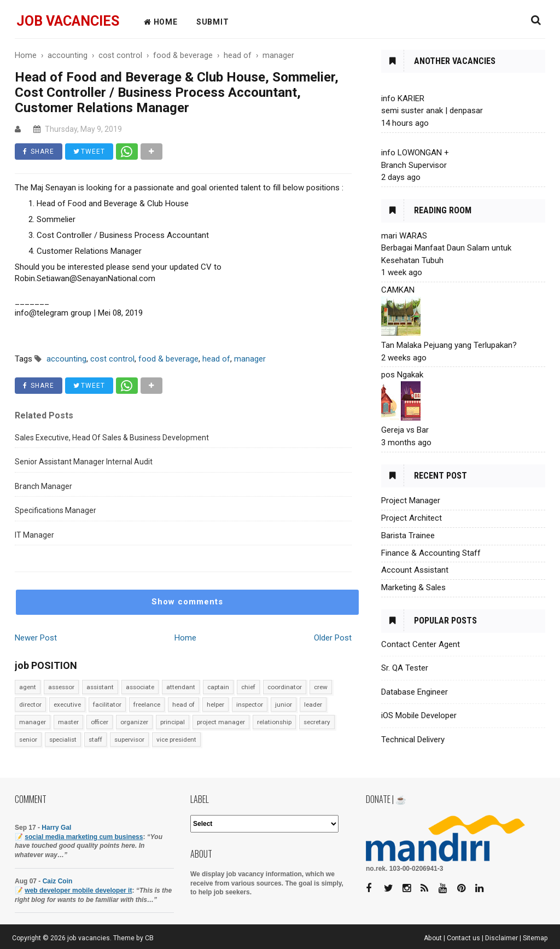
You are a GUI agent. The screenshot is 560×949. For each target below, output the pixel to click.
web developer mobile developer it (78, 890)
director (30, 705)
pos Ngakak (402, 375)
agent (28, 687)
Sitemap (535, 938)
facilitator (107, 705)
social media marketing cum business (84, 837)
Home (185, 638)
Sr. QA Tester (405, 668)
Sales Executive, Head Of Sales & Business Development (112, 438)
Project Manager (411, 500)
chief (248, 687)
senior (28, 740)
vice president (176, 740)
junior (284, 705)
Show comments (187, 602)
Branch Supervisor (414, 165)
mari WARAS (404, 236)
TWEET (89, 152)
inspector (250, 705)
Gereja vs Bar (405, 430)
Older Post (333, 638)
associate (140, 687)
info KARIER (403, 98)
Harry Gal (56, 828)
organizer (134, 722)
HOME (161, 22)
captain (218, 687)
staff (95, 740)
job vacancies (68, 21)
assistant (100, 687)
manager (33, 722)
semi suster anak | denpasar (432, 110)
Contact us (463, 938)
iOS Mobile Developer (419, 715)
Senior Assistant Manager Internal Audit (84, 462)
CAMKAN (398, 290)
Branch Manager (43, 486)
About (433, 938)
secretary (317, 722)
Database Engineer (415, 692)
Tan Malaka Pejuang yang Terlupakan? (449, 345)
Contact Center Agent (421, 644)
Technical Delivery (413, 740)
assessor (61, 687)
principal (173, 722)
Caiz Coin (58, 881)
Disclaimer (501, 938)
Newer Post (36, 638)
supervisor (129, 740)
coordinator (285, 687)
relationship (274, 722)
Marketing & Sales (413, 587)
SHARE (39, 152)
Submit (213, 22)
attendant (181, 687)
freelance (147, 705)
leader (313, 705)
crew (321, 687)
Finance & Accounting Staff (431, 553)
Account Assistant (415, 570)
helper (215, 705)
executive (67, 705)
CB (149, 938)
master (68, 722)
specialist (63, 740)
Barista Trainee (408, 535)
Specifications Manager (56, 510)
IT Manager (34, 535)
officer (100, 722)
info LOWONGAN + (415, 153)
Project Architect (412, 518)
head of (183, 705)
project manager (221, 722)
